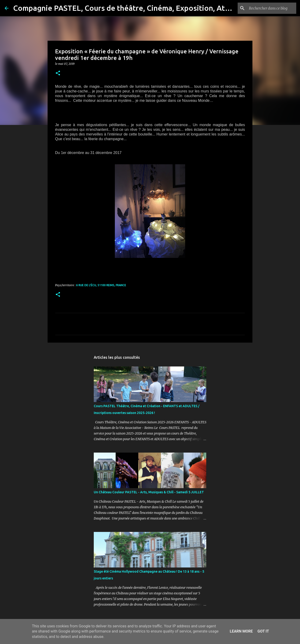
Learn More (241, 631)
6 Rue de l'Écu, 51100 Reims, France (101, 285)
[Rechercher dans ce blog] (272, 8)
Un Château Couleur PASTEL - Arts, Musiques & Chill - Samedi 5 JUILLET (149, 492)
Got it (263, 631)
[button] (58, 73)
